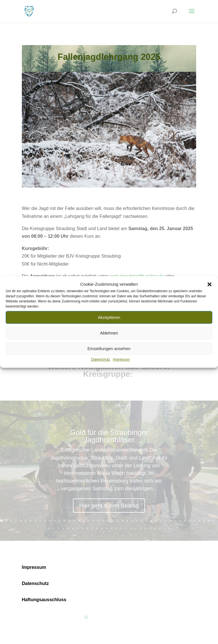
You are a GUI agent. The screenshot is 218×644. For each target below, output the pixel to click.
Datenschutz (101, 360)
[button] (209, 284)
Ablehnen (109, 333)
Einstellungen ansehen (109, 349)
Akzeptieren (109, 317)
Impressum (121, 360)
